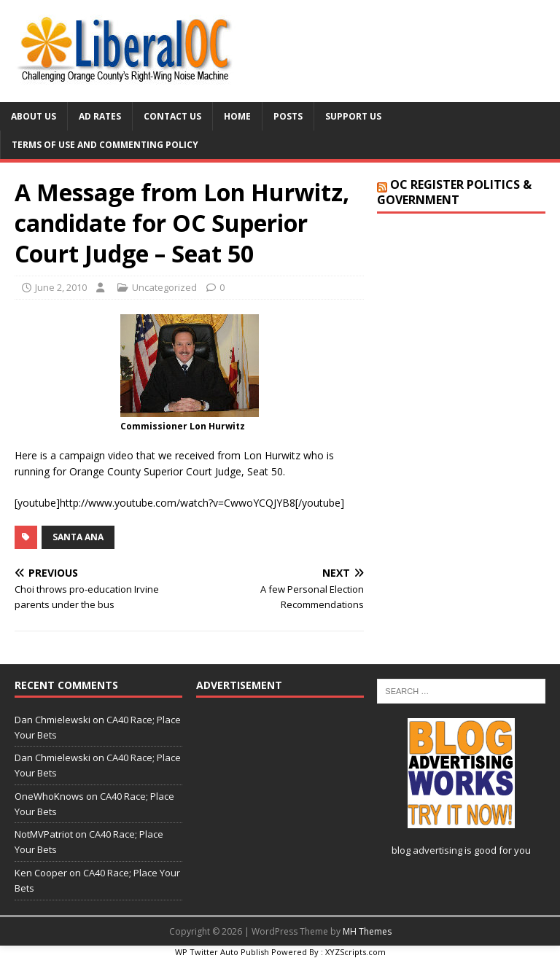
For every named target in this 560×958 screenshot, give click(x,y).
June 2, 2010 (61, 287)
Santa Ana (78, 537)
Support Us (353, 116)
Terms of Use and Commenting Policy (105, 145)
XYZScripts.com (355, 952)
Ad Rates (100, 116)
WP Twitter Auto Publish (222, 952)
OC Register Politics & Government (454, 192)
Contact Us (172, 116)
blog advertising (427, 850)
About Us (34, 116)
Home (237, 116)
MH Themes (367, 931)
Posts (288, 116)
